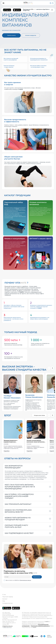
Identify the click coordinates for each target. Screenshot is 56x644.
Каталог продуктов (31, 35)
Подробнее (7, 451)
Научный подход (8, 597)
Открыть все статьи (39, 415)
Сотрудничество (7, 603)
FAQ (4, 601)
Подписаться (37, 577)
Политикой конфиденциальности (40, 626)
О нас (4, 595)
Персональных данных (25, 580)
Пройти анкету (11, 35)
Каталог (5, 599)
